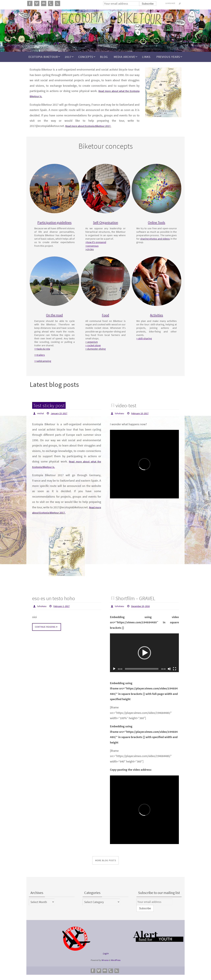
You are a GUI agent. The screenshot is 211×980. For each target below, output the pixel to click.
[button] (144, 658)
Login (106, 959)
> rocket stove (95, 352)
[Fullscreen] (175, 674)
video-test (127, 411)
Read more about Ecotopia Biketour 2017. (91, 126)
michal (41, 419)
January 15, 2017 (61, 419)
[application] (144, 658)
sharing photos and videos (153, 242)
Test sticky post (50, 411)
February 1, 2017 (64, 611)
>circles (92, 253)
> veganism (94, 348)
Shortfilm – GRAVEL (138, 604)
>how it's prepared (98, 246)
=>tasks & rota (44, 355)
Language (170, 3)
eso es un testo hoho (56, 604)
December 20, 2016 (143, 611)
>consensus (94, 249)
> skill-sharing (146, 341)
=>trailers (42, 361)
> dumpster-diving (98, 355)
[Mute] (169, 674)
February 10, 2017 (142, 419)
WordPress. (116, 965)
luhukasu (120, 419)
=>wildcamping (45, 367)
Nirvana (105, 965)
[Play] (114, 674)
